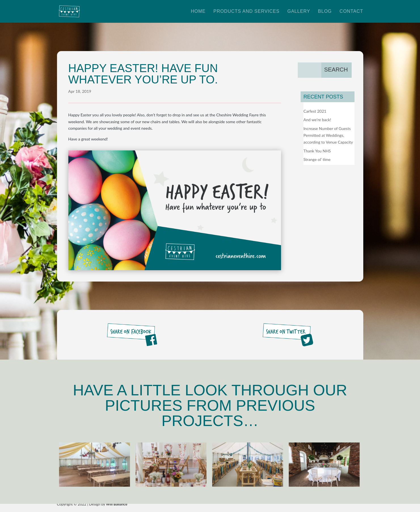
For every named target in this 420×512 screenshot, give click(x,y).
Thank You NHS (317, 151)
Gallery (299, 11)
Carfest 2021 (315, 111)
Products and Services (246, 11)
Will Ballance (117, 504)
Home (198, 11)
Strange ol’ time (317, 159)
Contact (351, 11)
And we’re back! (317, 120)
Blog (325, 11)
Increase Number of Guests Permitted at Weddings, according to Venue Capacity (328, 135)
